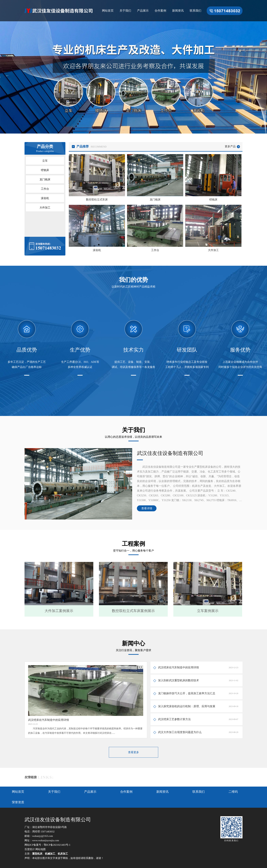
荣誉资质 (18, 802)
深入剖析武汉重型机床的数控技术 (178, 680)
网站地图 (41, 849)
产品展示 (143, 11)
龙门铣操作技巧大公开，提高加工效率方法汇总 (187, 693)
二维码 (233, 792)
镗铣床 (45, 170)
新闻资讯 (178, 11)
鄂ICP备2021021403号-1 (57, 845)
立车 (45, 161)
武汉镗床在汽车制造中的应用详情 (178, 667)
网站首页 (108, 11)
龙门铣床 (45, 179)
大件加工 (45, 208)
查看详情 (147, 508)
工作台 (45, 189)
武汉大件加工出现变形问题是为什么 (180, 732)
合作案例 (160, 11)
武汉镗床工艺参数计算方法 (174, 719)
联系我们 (195, 11)
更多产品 (230, 146)
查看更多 (133, 752)
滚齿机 (45, 198)
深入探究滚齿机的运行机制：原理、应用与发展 (187, 706)
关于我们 (125, 11)
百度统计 (30, 849)
